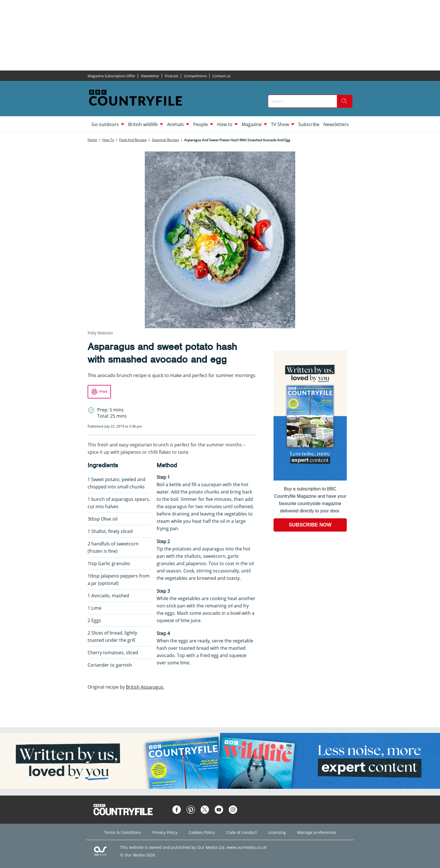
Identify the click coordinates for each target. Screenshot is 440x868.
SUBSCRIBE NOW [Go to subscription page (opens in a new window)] (310, 525)
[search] (345, 101)
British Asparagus (145, 687)
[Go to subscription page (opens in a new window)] (310, 479)
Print (103, 392)
